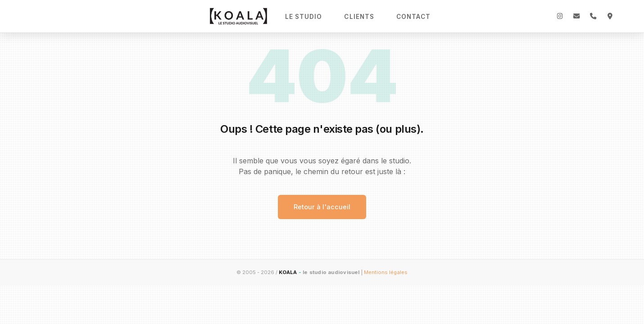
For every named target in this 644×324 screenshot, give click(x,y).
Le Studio (304, 17)
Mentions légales (386, 272)
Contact (413, 17)
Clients (359, 17)
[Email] (576, 16)
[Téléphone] (593, 16)
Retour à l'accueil (322, 207)
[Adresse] (610, 16)
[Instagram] (560, 16)
